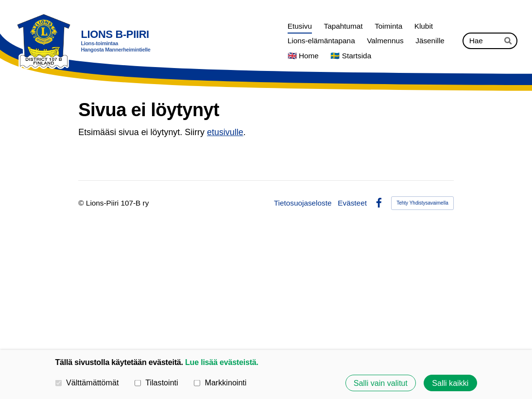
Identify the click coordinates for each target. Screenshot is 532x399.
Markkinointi (220, 382)
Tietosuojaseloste (303, 203)
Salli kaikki (450, 383)
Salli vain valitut (381, 383)
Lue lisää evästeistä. (222, 362)
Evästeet (352, 203)
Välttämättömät (87, 382)
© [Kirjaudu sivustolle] (82, 203)
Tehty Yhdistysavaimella (422, 203)
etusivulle (225, 132)
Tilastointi (156, 382)
